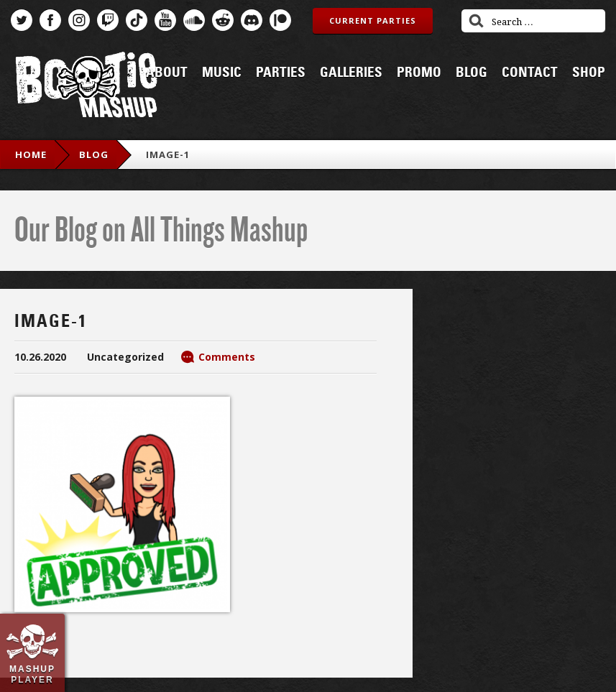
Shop (589, 73)
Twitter (22, 20)
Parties (281, 73)
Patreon (280, 20)
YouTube (165, 20)
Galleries (351, 73)
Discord (252, 20)
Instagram (79, 20)
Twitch (108, 20)
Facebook (50, 20)
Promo (419, 73)
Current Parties (373, 20)
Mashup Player (32, 674)
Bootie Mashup (86, 87)
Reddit (223, 20)
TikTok (137, 20)
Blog (472, 73)
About (167, 73)
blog (94, 154)
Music (222, 73)
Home (31, 154)
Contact (530, 73)
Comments (227, 357)
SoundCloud (194, 20)
